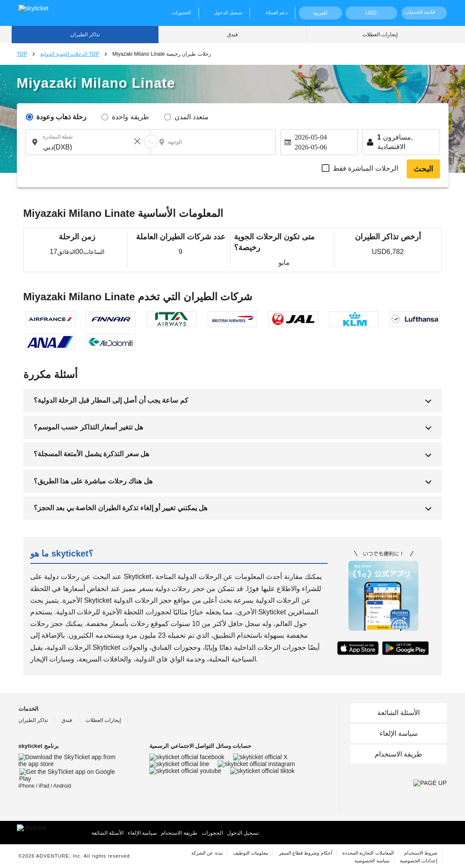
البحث (423, 169)
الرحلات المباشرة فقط (365, 168)
